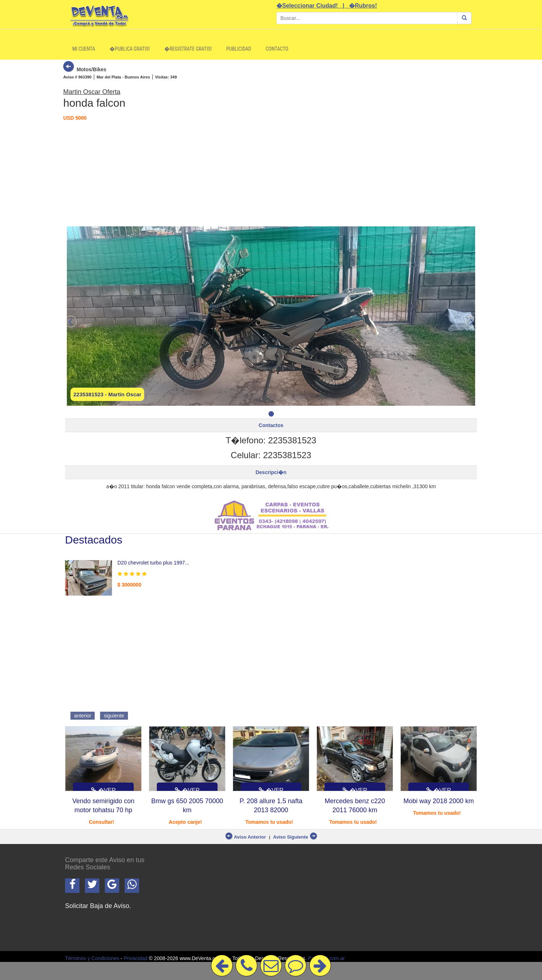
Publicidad (239, 49)
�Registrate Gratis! (188, 49)
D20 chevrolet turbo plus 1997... (153, 563)
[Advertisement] (271, 172)
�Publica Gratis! (130, 49)
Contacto (277, 49)
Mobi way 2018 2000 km (438, 801)
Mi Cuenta (84, 49)
